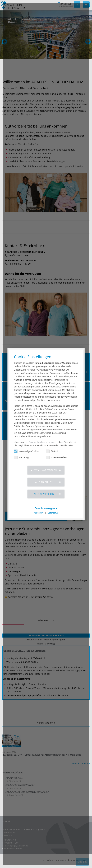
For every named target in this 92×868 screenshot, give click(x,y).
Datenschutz (53, 513)
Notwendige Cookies (27, 451)
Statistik (52, 451)
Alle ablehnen (44, 482)
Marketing (21, 457)
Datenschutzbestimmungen (42, 442)
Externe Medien (56, 457)
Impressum (38, 513)
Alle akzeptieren (44, 494)
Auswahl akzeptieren (44, 470)
